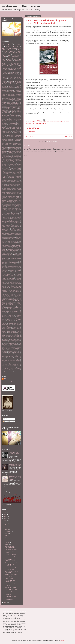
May (6, 538)
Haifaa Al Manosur (16, 172)
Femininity (18, 154)
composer (4, 64)
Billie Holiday (8, 108)
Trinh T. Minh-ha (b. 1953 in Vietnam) (11, 590)
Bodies (13, 111)
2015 (5, 512)
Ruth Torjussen (10, 264)
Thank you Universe (6, 285)
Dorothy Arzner (9, 142)
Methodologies (10, 235)
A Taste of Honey (18, 90)
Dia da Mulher (17, 139)
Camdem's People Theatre (14, 117)
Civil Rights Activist (6, 131)
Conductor (4, 135)
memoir (11, 354)
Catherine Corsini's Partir (12, 126)
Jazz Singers (13, 186)
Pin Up (14, 253)
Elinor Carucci (17, 146)
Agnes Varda (14, 93)
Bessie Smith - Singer (15, 105)
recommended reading (15, 366)
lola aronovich (5, 354)
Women (11, 81)
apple (3, 337)
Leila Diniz (13, 211)
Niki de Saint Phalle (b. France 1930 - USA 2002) (15, 454)
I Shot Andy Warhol (13, 180)
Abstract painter (6, 93)
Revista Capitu (17, 261)
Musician (16, 46)
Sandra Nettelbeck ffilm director (13, 268)
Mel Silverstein (12, 231)
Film (62, 122)
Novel (20, 247)
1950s (13, 89)
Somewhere (12, 277)
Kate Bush (17, 61)
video (12, 368)
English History (11, 150)
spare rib (20, 367)
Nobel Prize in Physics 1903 (8, 245)
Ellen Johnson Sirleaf (14, 149)
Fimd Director (17, 158)
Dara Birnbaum (15, 138)
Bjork (15, 59)
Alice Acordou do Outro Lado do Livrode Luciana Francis (12, 94)
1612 (9, 89)
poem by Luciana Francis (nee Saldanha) (11, 360)
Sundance (18, 278)
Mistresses (14, 236)
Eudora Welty (11, 151)
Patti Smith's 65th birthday (14, 249)
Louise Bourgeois (6, 217)
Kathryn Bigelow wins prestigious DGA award (11, 195)
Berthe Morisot (5, 105)
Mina (19, 75)
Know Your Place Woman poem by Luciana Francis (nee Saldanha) (12, 199)
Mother (4, 63)
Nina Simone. (14, 243)
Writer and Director (12, 333)
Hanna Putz (13, 174)
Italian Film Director (11, 184)
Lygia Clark (13, 220)
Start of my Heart (10, 278)
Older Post (68, 137)
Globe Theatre (9, 168)
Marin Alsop (15, 225)
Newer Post (29, 137)
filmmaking (16, 345)
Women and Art (16, 327)
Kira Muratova (11, 198)
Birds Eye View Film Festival (12, 109)
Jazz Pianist (6, 186)
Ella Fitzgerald (5, 149)
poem (18, 58)
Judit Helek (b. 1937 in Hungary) (10, 585)
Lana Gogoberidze (7, 204)
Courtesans (18, 135)
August (7, 534)
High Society (9, 175)
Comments (6, 421)
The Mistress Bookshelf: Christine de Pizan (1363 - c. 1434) (15, 478)
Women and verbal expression (10, 330)
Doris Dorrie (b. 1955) (10, 587)
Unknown (6, 379)
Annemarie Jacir (7, 98)
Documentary (5, 68)
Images (16, 71)
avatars (8, 337)
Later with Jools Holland (12, 207)
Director (16, 141)
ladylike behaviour (17, 352)
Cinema (35, 122)
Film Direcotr (6, 157)
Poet (4, 50)
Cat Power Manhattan (13, 123)
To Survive (16, 308)
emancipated (5, 342)
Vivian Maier (10, 314)
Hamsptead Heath (6, 174)
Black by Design (7, 111)
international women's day (8, 88)
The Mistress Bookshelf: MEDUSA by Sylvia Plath (15, 465)
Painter (4, 58)
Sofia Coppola (5, 276)
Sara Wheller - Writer (7, 269)
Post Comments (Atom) (52, 141)
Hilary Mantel (6, 55)
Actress (10, 59)
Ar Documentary (10, 100)
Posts (5, 419)
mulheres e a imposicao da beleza (9, 355)
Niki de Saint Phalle (14, 76)
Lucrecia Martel (18, 74)
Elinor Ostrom (5, 147)
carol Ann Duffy (13, 339)
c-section (20, 338)
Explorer (10, 153)
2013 (5, 516)
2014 (5, 514)
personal (4, 359)
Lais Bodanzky (19, 203)
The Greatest (18, 293)
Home (49, 137)
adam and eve (10, 335)
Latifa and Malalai (11, 208)
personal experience (12, 359)
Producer (13, 257)
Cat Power (17, 67)
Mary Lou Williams (6, 228)
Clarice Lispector (16, 131)
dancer (6, 51)
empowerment (12, 342)
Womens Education (11, 331)
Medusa (13, 229)
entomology (19, 342)
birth (4, 338)
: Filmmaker (11, 90)
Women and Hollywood (14, 85)
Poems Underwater (18, 254)
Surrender (4, 280)
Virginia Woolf (15, 311)
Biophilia (14, 108)
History (11, 71)
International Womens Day (11, 183)
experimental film (12, 343)
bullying (15, 338)
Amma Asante (10, 97)
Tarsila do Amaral (10, 284)
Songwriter (16, 55)
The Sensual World (10, 302)
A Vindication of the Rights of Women (12, 92)
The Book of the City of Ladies (8, 289)
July (6, 536)
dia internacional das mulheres (14, 341)
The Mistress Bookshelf (38, 124)
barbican (4, 86)
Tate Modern (18, 284)
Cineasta (13, 130)
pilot (19, 359)
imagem (5, 352)
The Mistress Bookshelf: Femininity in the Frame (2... (11, 564)
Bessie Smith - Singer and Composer (10, 106)
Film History (66, 122)
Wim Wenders (19, 321)
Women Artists (18, 81)
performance (17, 358)
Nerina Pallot (10, 241)
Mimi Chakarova (7, 236)
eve (5, 343)
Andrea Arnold (14, 66)
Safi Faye (16, 264)
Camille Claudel (5, 118)
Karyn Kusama (7, 188)
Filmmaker (6, 44)
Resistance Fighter (8, 261)
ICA (19, 180)
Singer (20, 50)
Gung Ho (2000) (16, 170)
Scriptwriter (12, 270)
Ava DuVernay (11, 102)
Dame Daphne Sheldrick (7, 137)
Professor (11, 79)
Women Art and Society (7, 325)
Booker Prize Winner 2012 (15, 113)
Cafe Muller (7, 54)
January (7, 544)
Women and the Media (17, 329)
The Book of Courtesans (15, 288)
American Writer (6, 66)
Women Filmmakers (14, 63)
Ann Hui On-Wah (18, 97)
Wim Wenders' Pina (9, 322)
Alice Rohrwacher (11, 96)
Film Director (18, 51)
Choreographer (12, 50)
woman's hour (17, 370)
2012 (5, 519)
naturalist (10, 358)
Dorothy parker (17, 142)
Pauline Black (5, 251)
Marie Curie (8, 225)
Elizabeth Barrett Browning (15, 147)
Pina (19, 253)
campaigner (6, 339)
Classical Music (17, 133)
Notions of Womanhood (13, 247)
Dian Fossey (5, 141)
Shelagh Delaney (15, 272)
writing (3, 371)
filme (11, 345)
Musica (13, 239)
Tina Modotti (9, 308)
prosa (10, 364)
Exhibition (4, 153)
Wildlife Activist (11, 321)
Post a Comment (32, 131)
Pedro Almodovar (13, 251)
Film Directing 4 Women (15, 157)
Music (9, 239)
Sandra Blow (10, 265)
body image (9, 338)
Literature (20, 215)
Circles (19, 130)
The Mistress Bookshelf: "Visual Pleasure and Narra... (11, 551)
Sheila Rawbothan (6, 272)
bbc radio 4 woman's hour (16, 337)
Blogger (62, 641)
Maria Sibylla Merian (6, 224)
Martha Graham (10, 227)
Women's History (17, 53)
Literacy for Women (12, 215)
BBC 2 (17, 102)
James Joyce (19, 184)
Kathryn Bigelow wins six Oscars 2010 (10, 196)
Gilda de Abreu (14, 167)
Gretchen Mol (17, 168)
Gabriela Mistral (13, 165)
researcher (4, 367)
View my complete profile (8, 381)
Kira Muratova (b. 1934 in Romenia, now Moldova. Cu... (11, 598)
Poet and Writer (7, 256)
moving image (17, 354)
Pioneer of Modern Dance (7, 254)
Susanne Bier (17, 281)
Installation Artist (5, 182)
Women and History (6, 329)
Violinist (18, 310)
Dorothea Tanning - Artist (16, 68)
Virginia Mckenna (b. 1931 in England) (10, 560)
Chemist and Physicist (14, 127)
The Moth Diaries (10, 298)
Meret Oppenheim (6, 233)
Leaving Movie (5, 211)
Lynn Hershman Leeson (10, 75)
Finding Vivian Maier (6, 159)
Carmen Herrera (12, 122)
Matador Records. (6, 229)
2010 (5, 523)
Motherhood (5, 76)
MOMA (18, 220)
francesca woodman (12, 350)
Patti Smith (10, 77)
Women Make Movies (9, 82)
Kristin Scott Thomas (12, 200)
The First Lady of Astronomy (8, 293)
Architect (18, 100)
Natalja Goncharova (14, 240)
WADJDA (11, 315)
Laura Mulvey (19, 208)
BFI (21, 102)
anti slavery (18, 335)
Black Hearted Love (18, 110)
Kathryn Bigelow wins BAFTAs (14, 194)
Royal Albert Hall (13, 262)
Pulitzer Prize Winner (15, 258)
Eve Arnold (18, 151)
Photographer (11, 58)
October (7, 529)
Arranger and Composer (7, 101)
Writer (46, 124)
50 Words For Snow (14, 64)
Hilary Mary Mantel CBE (9, 176)
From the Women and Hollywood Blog (10, 568)
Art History (10, 67)
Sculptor (18, 270)
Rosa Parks (5, 262)
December (8, 525)
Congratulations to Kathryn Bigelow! (10, 547)
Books (31, 122)
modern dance (16, 54)
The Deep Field (14, 290)
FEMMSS (11, 154)
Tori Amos (7, 80)
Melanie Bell (29, 124)
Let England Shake (16, 212)
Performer (15, 252)
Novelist (5, 248)
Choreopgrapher (5, 129)
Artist (8, 46)
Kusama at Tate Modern (13, 202)
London (11, 74)
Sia (21, 272)
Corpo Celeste (11, 135)
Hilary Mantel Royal (17, 175)
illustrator (15, 351)
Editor (15, 145)
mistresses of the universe (21, 6)
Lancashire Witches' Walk (8, 206)
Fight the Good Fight (17, 155)
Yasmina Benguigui (12, 334)
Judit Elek (19, 187)
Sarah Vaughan (17, 269)
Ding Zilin (11, 141)
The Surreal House (14, 305)
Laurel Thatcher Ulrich (9, 209)
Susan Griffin (19, 280)
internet (10, 352)
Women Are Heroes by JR (14, 323)
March (7, 540)
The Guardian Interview (7, 294)
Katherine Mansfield (7, 190)
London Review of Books (15, 216)
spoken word (6, 368)
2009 (5, 603)
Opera (10, 248)
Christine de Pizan (6, 130)
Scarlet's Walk (5, 270)
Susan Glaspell (11, 280)
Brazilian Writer (14, 116)
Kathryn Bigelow (6, 62)
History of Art (12, 178)
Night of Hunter (5, 243)
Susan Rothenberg (8, 281)
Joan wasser (15, 72)
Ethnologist (4, 151)
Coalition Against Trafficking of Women (11, 134)
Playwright (4, 79)
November (8, 527)
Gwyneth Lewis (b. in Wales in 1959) (11, 171)
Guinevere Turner (6, 170)
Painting (15, 248)
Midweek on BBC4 (18, 235)
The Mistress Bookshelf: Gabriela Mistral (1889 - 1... (11, 556)
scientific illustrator (12, 367)
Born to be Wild (6, 114)
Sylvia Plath (5, 282)
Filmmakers (11, 158)
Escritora (18, 150)
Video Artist (12, 310)
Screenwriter (19, 79)
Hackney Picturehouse (7, 172)
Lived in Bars (6, 216)
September (8, 531)
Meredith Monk (17, 232)
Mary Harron (17, 227)
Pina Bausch (7, 53)
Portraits (13, 256)
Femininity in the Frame (44, 122)
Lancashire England (17, 204)
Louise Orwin (14, 217)
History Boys (5, 178)
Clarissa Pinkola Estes (7, 133)
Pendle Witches (8, 252)
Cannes (13, 118)
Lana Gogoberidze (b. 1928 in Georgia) (10, 581)
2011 (17, 89)
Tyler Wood (10, 309)
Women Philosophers (7, 327)
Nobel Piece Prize (16, 244)
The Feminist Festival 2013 (15, 292)
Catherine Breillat (12, 125)
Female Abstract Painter (10, 70)
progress (5, 364)
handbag (10, 351)
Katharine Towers (16, 188)
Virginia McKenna (6, 311)
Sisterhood (18, 274)
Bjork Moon (9, 110)
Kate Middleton (16, 57)
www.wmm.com (9, 371)
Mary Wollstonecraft (16, 228)
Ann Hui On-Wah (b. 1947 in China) (10, 578)
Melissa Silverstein (8, 232)
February (8, 542)
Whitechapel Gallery (11, 319)
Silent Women (7, 273)
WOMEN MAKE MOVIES (11, 575)
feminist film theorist (55, 122)
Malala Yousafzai (5, 221)
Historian (18, 176)
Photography (17, 77)
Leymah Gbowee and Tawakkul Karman (10, 213)
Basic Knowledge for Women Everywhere (12, 104)
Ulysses (16, 309)
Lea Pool (18, 209)
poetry (4, 59)
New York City (17, 241)
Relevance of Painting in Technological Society (12, 260)
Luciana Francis (16, 62)
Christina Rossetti (16, 129)
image (20, 351)
